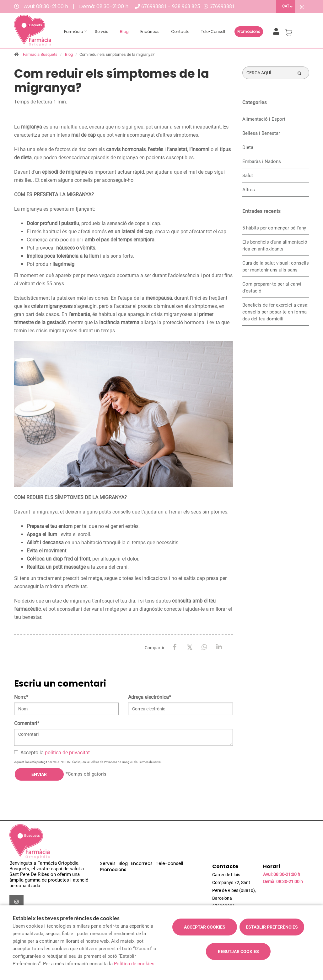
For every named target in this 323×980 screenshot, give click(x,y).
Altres (249, 190)
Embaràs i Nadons (262, 161)
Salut (248, 176)
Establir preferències (272, 927)
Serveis (102, 32)
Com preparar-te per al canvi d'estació (272, 287)
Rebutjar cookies (238, 951)
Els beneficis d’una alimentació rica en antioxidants (275, 245)
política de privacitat (67, 753)
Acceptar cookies (205, 927)
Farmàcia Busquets (40, 54)
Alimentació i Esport (264, 119)
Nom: (21, 697)
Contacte (180, 32)
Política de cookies (134, 964)
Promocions (249, 32)
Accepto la (52, 753)
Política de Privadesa (103, 762)
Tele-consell (213, 32)
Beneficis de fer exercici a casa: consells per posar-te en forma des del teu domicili (275, 312)
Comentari (27, 723)
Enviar (39, 774)
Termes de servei (150, 762)
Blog (124, 32)
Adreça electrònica (150, 697)
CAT (286, 6)
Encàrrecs (150, 32)
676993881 (155, 6)
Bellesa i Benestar (261, 133)
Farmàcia (74, 32)
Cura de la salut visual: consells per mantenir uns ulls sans (276, 266)
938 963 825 (186, 6)
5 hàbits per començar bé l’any (274, 228)
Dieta (248, 147)
